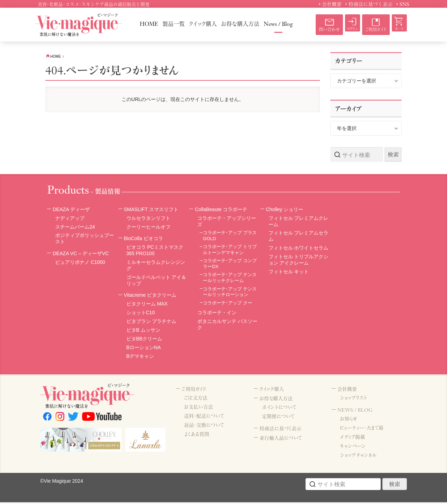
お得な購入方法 (277, 400)
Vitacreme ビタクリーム (152, 296)
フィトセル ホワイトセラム (299, 249)
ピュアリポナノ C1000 (80, 263)
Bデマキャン (140, 357)
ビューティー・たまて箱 (362, 430)
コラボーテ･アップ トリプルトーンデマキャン (230, 251)
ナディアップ (70, 219)
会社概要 (348, 391)
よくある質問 (197, 436)
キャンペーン (353, 448)
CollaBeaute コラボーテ (223, 210)
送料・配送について (204, 418)
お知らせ (349, 421)
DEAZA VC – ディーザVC (83, 254)
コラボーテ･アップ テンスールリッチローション (230, 293)
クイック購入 (273, 391)
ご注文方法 (196, 399)
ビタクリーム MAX (147, 305)
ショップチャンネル (358, 458)
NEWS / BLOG (356, 412)
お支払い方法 (199, 409)
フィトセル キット (289, 273)
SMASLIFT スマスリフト (153, 210)
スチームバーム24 (75, 228)
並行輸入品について (282, 441)
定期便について (278, 419)
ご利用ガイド (195, 391)
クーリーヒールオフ (148, 228)
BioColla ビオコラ (145, 239)
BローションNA (144, 348)
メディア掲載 (352, 439)
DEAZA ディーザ (72, 210)
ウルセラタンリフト (148, 219)
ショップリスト (353, 399)
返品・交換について (204, 427)
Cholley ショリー (286, 210)
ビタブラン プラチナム (152, 322)
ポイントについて (279, 410)
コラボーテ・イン (217, 314)
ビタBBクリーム (144, 340)
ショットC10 (141, 314)
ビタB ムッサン (143, 331)
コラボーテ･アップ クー (228, 304)
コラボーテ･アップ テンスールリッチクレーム (230, 279)
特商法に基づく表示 (282, 431)
